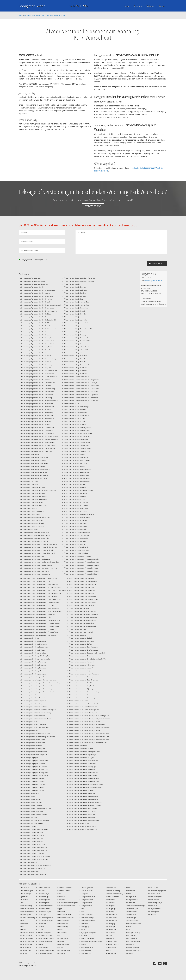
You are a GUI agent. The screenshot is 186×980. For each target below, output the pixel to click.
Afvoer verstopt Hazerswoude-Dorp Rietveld (35, 571)
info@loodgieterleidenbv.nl (153, 281)
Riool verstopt (110, 927)
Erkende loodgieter (44, 933)
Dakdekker (42, 891)
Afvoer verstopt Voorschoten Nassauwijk (82, 596)
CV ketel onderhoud (27, 941)
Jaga (59, 935)
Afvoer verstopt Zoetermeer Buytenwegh (82, 755)
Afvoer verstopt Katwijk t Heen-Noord (76, 347)
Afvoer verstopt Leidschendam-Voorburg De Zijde (80, 574)
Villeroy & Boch (153, 888)
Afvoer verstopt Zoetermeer (78, 746)
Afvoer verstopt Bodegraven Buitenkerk (33, 487)
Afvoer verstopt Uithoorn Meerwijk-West (34, 850)
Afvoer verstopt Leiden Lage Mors (75, 466)
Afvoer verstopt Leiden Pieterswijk (75, 511)
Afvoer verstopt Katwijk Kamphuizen (76, 308)
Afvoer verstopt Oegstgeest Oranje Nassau (34, 775)
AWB (22, 903)
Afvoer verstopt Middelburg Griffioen (33, 650)
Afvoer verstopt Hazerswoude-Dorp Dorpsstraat (36, 565)
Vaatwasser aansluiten (134, 924)
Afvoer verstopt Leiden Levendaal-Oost (77, 478)
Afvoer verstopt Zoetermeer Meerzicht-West (83, 775)
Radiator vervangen (87, 938)
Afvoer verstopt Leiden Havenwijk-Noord (78, 448)
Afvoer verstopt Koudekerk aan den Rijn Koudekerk (81, 392)
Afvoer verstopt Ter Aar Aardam (31, 799)
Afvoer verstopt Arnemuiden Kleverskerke (34, 463)
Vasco (128, 929)
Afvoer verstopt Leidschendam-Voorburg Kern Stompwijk (39, 584)
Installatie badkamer (64, 915)
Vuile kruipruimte (154, 894)
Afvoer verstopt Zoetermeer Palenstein (82, 790)
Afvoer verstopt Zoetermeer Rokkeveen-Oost (84, 796)
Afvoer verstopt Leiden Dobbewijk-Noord (78, 428)
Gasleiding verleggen (45, 941)
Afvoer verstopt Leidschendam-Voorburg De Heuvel (81, 568)
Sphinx (129, 888)
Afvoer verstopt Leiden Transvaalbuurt (77, 535)
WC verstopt (152, 915)
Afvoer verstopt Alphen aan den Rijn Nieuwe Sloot (37, 392)
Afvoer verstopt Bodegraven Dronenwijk (34, 499)
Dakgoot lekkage (44, 894)
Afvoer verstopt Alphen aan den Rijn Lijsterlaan (36, 386)
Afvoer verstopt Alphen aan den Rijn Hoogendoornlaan (39, 371)
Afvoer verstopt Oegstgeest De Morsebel (34, 767)
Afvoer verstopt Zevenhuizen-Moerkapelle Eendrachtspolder (89, 716)
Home (21, 15)
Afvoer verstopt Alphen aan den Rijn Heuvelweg (36, 365)
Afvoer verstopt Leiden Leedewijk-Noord (77, 469)
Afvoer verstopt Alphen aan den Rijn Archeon (35, 293)
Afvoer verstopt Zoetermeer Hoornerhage (83, 764)
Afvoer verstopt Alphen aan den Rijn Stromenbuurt (37, 434)
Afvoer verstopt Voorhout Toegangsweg (33, 868)
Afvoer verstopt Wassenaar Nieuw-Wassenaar (84, 674)
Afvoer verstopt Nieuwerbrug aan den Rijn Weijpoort (38, 689)
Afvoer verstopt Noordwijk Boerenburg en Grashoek (38, 737)
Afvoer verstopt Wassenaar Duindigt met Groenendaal (87, 653)
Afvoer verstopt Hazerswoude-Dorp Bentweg (35, 559)
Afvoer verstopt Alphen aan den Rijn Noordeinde (37, 395)
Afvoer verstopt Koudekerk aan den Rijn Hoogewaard (82, 386)
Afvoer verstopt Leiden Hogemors (75, 454)
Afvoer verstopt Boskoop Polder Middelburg (35, 517)
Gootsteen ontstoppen (65, 888)
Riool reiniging (110, 924)
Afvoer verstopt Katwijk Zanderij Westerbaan (79, 365)
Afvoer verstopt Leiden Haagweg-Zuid (76, 445)
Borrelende (24, 924)
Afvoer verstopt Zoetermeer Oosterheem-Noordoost (86, 784)
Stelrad (129, 894)
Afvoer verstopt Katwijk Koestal (74, 311)
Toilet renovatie (131, 912)
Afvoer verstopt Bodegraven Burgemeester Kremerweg (38, 490)
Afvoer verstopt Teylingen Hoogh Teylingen (35, 820)
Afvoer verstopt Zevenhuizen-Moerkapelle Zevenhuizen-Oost (89, 737)
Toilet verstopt (131, 918)
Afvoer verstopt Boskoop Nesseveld (32, 511)
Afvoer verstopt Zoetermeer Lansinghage (82, 767)
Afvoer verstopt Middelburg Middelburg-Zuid (35, 656)
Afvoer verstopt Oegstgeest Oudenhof (33, 778)
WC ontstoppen (154, 912)
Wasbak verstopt (154, 900)
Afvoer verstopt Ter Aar (28, 796)
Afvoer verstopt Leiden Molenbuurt (76, 493)
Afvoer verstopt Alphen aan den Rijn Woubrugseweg (38, 445)
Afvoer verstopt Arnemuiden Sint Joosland (34, 475)
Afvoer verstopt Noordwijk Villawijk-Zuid (34, 755)
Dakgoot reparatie (44, 900)
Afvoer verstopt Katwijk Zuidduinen (76, 374)
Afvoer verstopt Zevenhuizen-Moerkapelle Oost (85, 722)
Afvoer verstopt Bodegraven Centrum (33, 493)
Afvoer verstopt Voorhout (29, 862)
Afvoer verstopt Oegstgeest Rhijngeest (33, 784)
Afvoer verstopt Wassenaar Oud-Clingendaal (84, 680)
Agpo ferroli (24, 897)
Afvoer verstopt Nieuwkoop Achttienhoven (35, 698)
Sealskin (108, 950)
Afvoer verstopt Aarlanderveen (30, 278)
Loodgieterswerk (86, 906)
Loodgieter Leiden (32, 6)
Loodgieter (84, 894)
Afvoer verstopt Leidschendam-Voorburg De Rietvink (81, 571)
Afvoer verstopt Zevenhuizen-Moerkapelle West (85, 731)
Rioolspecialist (110, 933)
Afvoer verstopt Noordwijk (29, 731)
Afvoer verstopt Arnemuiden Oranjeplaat (34, 472)
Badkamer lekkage (26, 906)
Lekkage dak (61, 953)
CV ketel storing (26, 947)
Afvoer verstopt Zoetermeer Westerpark (82, 814)
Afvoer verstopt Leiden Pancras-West (76, 505)
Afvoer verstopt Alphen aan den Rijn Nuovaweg (36, 398)
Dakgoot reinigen (44, 897)
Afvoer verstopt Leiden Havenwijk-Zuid (77, 451)
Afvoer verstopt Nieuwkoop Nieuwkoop (34, 707)
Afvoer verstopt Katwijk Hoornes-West (77, 305)
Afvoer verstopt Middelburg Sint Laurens (34, 665)
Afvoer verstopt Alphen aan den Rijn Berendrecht (37, 296)
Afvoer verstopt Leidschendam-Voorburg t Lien (36, 617)
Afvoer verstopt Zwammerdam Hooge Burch (83, 829)
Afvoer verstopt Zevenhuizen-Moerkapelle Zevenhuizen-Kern (89, 734)
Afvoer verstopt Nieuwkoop (30, 695)
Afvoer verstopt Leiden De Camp (75, 419)
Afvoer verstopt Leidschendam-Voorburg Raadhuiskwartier (40, 608)
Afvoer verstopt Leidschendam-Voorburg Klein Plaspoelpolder (41, 587)
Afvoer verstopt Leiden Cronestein (75, 413)
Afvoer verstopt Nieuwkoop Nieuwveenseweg (35, 713)
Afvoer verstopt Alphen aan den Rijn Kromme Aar (37, 380)
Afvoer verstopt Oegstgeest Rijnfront (32, 787)
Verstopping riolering (133, 933)
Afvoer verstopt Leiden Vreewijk (75, 544)
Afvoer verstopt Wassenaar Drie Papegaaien (83, 650)
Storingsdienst (131, 897)
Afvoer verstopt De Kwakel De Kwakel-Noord (35, 535)
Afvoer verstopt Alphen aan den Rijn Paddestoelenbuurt (39, 401)
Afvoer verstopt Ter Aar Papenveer (32, 811)
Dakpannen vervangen (45, 921)
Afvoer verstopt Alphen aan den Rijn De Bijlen (36, 314)
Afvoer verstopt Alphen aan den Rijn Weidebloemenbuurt (39, 439)
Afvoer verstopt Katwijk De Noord (75, 296)
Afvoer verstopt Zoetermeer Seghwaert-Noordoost (86, 802)
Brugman (23, 929)
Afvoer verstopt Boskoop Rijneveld (32, 520)
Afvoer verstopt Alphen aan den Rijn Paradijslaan (37, 404)
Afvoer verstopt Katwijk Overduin (75, 332)
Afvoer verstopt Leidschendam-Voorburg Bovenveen (81, 562)
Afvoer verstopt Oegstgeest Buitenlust (33, 764)
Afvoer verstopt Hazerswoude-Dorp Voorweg (35, 574)
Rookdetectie (110, 938)
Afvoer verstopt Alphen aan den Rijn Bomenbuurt (37, 299)
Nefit (82, 912)
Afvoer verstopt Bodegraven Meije (32, 502)
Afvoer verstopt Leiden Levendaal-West (77, 481)
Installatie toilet (63, 924)
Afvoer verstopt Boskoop (29, 508)
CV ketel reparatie (26, 944)
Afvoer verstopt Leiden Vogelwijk (75, 541)
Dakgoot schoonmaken (46, 906)
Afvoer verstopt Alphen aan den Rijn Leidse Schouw (38, 383)
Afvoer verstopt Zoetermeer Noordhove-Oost (84, 778)
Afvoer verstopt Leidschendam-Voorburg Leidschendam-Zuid (41, 593)
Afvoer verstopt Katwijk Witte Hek (75, 362)
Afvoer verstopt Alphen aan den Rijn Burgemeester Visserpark (41, 305)
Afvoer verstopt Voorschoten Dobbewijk (82, 590)
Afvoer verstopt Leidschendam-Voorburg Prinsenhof (38, 605)
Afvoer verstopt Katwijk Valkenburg (76, 356)
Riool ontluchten (111, 918)
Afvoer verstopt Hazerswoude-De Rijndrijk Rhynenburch (39, 547)
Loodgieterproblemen (88, 897)
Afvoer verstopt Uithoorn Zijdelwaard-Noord (35, 856)
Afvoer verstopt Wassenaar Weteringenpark (83, 695)
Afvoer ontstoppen (27, 891)
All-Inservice (24, 900)
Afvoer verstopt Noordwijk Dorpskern (33, 743)
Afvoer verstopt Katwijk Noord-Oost (76, 323)
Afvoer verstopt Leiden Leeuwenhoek (76, 475)
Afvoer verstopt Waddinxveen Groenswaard (83, 614)
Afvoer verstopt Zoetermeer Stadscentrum (83, 808)
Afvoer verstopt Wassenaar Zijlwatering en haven (85, 698)
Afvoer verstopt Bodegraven (30, 484)
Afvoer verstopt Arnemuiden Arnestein (33, 460)
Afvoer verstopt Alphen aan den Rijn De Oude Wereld (38, 320)
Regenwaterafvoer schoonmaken (92, 941)
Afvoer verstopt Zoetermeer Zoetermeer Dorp (84, 820)
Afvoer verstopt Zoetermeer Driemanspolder (84, 761)
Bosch (22, 927)
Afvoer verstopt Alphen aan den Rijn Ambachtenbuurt (38, 290)
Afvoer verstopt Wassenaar (78, 635)
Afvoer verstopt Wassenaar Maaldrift (81, 668)
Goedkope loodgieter (45, 953)
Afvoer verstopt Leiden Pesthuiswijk (76, 508)
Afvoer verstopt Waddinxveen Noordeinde (83, 617)
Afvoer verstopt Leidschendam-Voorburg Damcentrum (82, 565)
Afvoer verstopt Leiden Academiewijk (76, 407)
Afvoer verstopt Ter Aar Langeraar (31, 805)
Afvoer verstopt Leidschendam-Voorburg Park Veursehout (45, 15)
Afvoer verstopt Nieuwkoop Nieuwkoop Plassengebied (38, 710)
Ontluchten (85, 924)
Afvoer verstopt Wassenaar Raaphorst (81, 686)
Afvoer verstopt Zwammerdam (79, 823)
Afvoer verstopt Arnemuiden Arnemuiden (34, 457)
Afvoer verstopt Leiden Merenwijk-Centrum (78, 490)
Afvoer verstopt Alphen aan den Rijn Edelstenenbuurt (38, 329)
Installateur (61, 912)
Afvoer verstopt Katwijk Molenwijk (75, 320)
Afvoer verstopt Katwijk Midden (75, 317)
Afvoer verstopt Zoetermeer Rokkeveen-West (84, 799)
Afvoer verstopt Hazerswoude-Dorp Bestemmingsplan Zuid (40, 562)
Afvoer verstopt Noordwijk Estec (31, 746)
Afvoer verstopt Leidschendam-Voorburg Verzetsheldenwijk (40, 620)
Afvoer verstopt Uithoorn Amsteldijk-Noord (35, 829)
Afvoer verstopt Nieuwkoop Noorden (33, 716)
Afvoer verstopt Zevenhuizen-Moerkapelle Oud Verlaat (87, 725)
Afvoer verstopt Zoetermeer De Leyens (82, 758)
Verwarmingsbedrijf (133, 947)
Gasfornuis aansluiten (45, 935)
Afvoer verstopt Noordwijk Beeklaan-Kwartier (35, 734)
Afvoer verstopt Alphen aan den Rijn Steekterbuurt (37, 428)
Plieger (83, 929)
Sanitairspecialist (111, 947)
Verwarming (130, 944)
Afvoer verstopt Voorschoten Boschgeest (82, 584)
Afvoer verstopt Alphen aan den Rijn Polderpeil (36, 409)
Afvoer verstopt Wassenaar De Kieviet (81, 641)
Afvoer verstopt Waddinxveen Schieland (82, 623)
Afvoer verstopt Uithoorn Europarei (32, 835)
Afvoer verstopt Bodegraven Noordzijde (33, 505)
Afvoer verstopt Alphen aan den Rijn (32, 287)
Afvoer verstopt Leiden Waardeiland (76, 547)
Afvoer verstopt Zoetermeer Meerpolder (82, 769)
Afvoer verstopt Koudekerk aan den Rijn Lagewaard (81, 395)
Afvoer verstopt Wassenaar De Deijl (81, 638)
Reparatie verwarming (113, 891)
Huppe (60, 909)
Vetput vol (130, 953)
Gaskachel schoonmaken (46, 938)
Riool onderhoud (111, 915)
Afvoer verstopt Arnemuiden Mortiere (33, 466)
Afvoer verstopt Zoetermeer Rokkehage (82, 793)
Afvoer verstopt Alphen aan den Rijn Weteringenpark (38, 442)
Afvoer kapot (25, 888)
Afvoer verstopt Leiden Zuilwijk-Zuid (76, 553)
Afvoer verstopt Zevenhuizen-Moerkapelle (83, 713)
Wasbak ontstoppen (155, 897)
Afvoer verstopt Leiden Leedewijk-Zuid (77, 472)
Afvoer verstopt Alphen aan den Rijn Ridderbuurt (37, 416)
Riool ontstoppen (111, 921)
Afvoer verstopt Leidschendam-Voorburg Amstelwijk (81, 559)
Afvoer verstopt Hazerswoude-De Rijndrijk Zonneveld (38, 553)
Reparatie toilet (111, 888)
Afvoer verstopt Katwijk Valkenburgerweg (78, 359)
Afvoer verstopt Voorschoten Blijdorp (81, 578)
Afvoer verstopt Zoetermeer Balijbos (81, 749)
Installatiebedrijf (63, 927)
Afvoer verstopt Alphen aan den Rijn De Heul (35, 317)
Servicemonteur (111, 953)
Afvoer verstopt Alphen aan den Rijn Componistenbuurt (39, 311)
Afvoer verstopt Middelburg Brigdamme (33, 644)
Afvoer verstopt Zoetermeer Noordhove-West (84, 781)
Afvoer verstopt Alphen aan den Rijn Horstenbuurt (37, 374)
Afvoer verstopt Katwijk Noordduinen (76, 326)
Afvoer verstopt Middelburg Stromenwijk (34, 668)
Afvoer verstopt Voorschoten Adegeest (33, 874)
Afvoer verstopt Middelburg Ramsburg (33, 662)
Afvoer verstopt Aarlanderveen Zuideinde (34, 284)
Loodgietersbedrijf (87, 900)
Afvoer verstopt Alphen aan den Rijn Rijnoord (35, 424)
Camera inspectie (26, 935)
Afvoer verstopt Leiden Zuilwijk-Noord (77, 550)
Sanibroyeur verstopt (112, 944)
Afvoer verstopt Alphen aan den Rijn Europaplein (37, 338)
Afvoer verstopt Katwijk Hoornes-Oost (77, 302)
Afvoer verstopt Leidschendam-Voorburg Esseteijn (37, 581)
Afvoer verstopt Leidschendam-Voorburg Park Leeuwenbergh (41, 599)
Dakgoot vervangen (44, 912)
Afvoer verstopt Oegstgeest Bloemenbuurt (34, 761)
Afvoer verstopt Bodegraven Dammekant (34, 496)
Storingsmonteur (132, 900)
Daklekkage (42, 915)
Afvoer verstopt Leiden (72, 404)
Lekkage (60, 947)
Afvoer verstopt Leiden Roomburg (75, 523)
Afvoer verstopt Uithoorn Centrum (32, 832)
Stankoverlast (131, 891)
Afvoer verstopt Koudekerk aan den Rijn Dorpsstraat (81, 380)
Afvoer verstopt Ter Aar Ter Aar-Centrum (33, 814)
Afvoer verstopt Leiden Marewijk (75, 484)
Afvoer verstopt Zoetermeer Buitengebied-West (85, 752)
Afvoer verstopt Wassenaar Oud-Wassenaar (83, 683)
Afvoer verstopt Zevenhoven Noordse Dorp (83, 707)
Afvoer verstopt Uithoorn (29, 826)
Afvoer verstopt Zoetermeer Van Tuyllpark (83, 811)
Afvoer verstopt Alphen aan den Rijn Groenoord (36, 353)
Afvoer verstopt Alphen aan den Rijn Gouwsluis (36, 350)
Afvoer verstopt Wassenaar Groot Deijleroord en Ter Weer (88, 659)
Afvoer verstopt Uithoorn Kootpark (32, 838)
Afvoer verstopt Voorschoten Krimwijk (82, 593)
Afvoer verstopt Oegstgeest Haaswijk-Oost (34, 769)
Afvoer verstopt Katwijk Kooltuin (75, 314)
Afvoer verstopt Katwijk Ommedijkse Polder (78, 329)
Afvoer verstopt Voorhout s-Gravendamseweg (36, 865)
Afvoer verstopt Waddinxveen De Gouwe (82, 611)
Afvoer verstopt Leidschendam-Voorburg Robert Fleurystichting (41, 611)
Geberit (40, 944)
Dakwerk (41, 927)
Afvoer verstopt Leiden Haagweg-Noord (77, 442)
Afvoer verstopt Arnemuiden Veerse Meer (34, 478)
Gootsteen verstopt (64, 891)
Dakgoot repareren (44, 903)
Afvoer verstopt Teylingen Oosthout (32, 823)
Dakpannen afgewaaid (45, 918)
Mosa (83, 909)
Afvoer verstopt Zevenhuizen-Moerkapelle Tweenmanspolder (89, 728)
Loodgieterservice (87, 903)
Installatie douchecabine (65, 918)
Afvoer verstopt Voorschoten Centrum (82, 587)
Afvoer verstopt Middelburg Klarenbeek (33, 653)
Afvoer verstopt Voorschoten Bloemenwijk (83, 581)
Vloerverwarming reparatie (157, 891)
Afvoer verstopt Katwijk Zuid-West (75, 371)
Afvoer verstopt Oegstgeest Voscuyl (32, 790)
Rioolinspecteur (111, 929)
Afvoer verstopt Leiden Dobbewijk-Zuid (77, 430)
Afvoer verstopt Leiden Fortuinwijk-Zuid (77, 436)
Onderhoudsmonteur (88, 921)
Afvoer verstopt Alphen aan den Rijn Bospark (35, 302)
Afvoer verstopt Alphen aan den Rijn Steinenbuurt (37, 430)
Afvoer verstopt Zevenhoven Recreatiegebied (84, 710)
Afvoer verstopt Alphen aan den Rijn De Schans (36, 323)
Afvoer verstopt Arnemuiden (30, 454)
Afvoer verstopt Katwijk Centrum (75, 287)
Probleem (84, 935)
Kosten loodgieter (63, 944)
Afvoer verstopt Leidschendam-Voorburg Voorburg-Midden (40, 623)
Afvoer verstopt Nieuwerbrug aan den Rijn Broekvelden (39, 680)
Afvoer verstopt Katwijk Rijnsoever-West (77, 341)
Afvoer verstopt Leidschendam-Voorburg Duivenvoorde (39, 578)
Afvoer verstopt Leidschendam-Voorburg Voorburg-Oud (39, 629)
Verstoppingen (131, 935)
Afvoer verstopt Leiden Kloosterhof (76, 463)
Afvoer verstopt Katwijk (72, 284)
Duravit (40, 929)
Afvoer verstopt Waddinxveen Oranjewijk (83, 620)
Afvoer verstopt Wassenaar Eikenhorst (82, 656)
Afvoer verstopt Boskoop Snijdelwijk (32, 523)
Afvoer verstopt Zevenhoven (78, 701)
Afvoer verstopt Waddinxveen (79, 608)
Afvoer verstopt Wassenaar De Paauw (81, 644)
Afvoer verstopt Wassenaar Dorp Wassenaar (83, 647)
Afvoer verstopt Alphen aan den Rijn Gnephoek (36, 347)
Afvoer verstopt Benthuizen (29, 481)
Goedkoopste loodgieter (46, 950)
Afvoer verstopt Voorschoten (30, 871)
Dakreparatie (42, 924)
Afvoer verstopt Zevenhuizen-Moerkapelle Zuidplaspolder (88, 743)
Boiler (22, 921)
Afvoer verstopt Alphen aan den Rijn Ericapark (36, 335)
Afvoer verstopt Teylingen (29, 817)
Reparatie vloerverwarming (114, 894)
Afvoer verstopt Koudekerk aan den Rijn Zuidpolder (81, 401)
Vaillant (129, 927)
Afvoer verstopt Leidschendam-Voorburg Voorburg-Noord (40, 626)
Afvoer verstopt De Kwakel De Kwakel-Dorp (35, 532)
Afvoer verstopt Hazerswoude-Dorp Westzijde (79, 281)
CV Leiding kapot (26, 950)
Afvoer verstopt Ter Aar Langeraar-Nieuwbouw (36, 808)
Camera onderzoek (27, 938)
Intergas (60, 929)
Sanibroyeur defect (112, 941)
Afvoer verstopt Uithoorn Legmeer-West (34, 844)
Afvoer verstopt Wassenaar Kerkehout (81, 662)
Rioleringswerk (110, 900)
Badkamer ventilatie (27, 912)
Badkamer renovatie (27, 909)
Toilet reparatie (131, 915)
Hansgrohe (61, 900)
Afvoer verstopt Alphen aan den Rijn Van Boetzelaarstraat (39, 436)
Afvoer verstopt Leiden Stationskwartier (77, 532)
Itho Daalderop (62, 933)
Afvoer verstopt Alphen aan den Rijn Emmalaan (36, 332)
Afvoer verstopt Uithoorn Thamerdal (32, 853)
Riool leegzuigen (111, 909)
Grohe (59, 894)
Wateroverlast (153, 906)
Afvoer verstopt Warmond (78, 629)
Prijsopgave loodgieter (88, 933)
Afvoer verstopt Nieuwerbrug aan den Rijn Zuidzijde (38, 692)
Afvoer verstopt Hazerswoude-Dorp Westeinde (79, 278)
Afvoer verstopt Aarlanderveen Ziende (33, 281)
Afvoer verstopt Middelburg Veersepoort (34, 674)
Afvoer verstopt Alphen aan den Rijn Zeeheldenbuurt (38, 448)
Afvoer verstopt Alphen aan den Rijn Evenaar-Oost (37, 341)
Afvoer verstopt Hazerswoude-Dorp (32, 556)
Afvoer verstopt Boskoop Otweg (31, 514)
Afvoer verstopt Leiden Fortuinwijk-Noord (78, 434)
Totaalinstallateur (132, 921)
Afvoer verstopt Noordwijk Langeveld (33, 749)
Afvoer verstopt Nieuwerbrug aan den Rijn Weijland (37, 686)
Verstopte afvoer (132, 938)
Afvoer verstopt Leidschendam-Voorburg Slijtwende (38, 614)
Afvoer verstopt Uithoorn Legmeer (32, 841)
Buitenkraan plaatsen (27, 933)
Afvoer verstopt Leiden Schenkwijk (75, 526)
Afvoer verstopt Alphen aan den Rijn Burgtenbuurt (37, 308)
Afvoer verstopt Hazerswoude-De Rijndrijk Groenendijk (39, 544)
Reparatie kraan (86, 953)
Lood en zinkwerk (87, 891)
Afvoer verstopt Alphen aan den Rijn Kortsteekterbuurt (38, 377)
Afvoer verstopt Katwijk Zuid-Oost (75, 368)
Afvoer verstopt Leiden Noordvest (75, 496)
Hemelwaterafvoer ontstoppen (68, 903)
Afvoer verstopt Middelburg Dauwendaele (34, 647)
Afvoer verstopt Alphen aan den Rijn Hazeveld (36, 356)
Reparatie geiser (86, 950)
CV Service (24, 953)
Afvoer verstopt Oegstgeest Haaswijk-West (34, 773)
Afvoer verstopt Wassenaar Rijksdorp (81, 689)
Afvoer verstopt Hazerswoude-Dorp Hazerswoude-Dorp (39, 568)
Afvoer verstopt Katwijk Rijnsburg (75, 335)
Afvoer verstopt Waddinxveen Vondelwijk (83, 626)
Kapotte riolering (63, 938)
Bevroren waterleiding (28, 918)
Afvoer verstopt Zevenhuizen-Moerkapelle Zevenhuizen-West (89, 740)
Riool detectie (110, 903)
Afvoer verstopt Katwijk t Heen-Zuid (76, 350)
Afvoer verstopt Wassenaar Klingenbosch (82, 665)
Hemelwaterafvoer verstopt (66, 906)
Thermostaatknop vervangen (136, 906)
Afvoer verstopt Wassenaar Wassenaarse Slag (84, 692)
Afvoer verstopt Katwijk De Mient (75, 293)
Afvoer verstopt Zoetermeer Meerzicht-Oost (83, 773)
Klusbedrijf (61, 941)
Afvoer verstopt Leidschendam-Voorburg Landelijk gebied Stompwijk (43, 590)
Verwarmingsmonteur (133, 950)
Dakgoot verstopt (44, 909)
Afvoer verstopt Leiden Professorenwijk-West (79, 514)
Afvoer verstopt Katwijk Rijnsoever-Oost (77, 338)
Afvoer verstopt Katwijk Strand (74, 344)
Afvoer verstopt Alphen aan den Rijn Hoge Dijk (36, 368)
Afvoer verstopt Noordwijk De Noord (33, 740)
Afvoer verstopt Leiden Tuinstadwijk (76, 538)
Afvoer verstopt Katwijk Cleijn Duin (76, 290)
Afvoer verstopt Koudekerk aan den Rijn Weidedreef (81, 398)
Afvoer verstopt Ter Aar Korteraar (31, 802)
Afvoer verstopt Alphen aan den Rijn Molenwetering (38, 389)
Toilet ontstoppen (132, 909)
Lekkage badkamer (64, 950)
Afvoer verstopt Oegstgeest (29, 758)
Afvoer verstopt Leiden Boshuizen (75, 409)
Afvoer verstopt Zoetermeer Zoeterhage (82, 817)
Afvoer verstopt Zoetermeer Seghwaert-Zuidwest (85, 805)
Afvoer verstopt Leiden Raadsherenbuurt (77, 517)
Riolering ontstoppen (113, 897)
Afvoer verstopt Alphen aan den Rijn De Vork (35, 326)
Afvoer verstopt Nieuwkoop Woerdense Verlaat (36, 719)
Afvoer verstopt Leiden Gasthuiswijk (76, 439)
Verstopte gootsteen (133, 941)
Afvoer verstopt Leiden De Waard (75, 424)
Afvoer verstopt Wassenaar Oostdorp (81, 677)
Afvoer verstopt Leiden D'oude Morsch (77, 416)
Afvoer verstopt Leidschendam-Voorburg (77, 556)
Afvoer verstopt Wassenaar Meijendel (81, 671)
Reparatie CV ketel (87, 947)
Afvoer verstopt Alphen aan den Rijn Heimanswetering (38, 359)
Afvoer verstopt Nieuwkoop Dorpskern (33, 701)
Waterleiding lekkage (155, 903)
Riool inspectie (110, 906)
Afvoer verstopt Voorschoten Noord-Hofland (84, 599)
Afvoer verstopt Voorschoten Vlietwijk (82, 605)
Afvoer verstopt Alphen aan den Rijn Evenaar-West (37, 344)
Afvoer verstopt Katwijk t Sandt (74, 353)
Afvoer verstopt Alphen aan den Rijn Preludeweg (36, 413)
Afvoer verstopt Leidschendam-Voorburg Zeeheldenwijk (39, 635)
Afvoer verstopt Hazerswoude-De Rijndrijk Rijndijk (37, 550)
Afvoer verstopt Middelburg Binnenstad (33, 641)
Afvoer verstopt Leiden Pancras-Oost (76, 502)
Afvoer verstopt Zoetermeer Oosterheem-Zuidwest (86, 787)
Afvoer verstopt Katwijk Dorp (74, 299)
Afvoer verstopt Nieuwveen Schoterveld (33, 725)
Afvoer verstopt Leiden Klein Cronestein (77, 460)
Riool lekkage (110, 912)
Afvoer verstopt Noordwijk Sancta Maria (34, 752)
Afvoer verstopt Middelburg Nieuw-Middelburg (36, 659)
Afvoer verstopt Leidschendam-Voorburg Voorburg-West (39, 632)
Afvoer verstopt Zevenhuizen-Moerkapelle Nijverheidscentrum (89, 719)
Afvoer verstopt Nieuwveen (29, 722)
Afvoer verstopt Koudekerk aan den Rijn (77, 377)
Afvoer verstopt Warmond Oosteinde (81, 632)
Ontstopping (85, 927)
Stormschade (131, 903)
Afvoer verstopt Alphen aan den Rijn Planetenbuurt (37, 407)
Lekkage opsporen (87, 888)
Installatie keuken (63, 921)
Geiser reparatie (43, 947)
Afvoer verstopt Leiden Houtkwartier (76, 457)
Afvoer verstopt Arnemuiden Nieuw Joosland (35, 469)
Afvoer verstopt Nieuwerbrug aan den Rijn (34, 677)
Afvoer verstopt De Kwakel (29, 529)
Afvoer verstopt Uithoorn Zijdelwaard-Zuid (34, 859)
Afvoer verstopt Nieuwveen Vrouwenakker (34, 728)
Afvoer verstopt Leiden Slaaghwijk (75, 529)
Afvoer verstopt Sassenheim (30, 793)
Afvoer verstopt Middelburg (30, 638)
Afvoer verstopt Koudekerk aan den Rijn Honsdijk (80, 383)
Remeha (83, 944)
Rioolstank (109, 935)
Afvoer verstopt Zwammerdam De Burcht (82, 826)
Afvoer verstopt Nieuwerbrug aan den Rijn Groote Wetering (40, 683)
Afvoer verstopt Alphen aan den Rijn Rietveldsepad (37, 419)
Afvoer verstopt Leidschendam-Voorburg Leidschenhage (39, 596)
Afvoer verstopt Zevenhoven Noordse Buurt (83, 704)
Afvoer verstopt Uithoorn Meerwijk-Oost (34, 847)
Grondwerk (61, 897)
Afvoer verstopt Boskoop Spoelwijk (32, 526)
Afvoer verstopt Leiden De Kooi (74, 422)
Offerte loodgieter (87, 915)
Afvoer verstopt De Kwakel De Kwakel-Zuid (35, 538)
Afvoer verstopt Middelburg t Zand (32, 671)
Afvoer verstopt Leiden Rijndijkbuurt (76, 520)
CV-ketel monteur (44, 888)
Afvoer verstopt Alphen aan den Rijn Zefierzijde (36, 451)
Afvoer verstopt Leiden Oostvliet (75, 499)
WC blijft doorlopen (155, 909)
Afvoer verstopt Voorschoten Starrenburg (83, 602)
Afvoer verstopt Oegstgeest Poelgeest (33, 781)
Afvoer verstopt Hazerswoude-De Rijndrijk (34, 541)
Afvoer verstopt (26, 894)
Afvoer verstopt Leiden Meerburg (75, 487)
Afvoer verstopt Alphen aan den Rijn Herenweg (36, 362)
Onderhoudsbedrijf (87, 918)
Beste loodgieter (26, 915)
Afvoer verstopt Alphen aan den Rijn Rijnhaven (36, 422)
